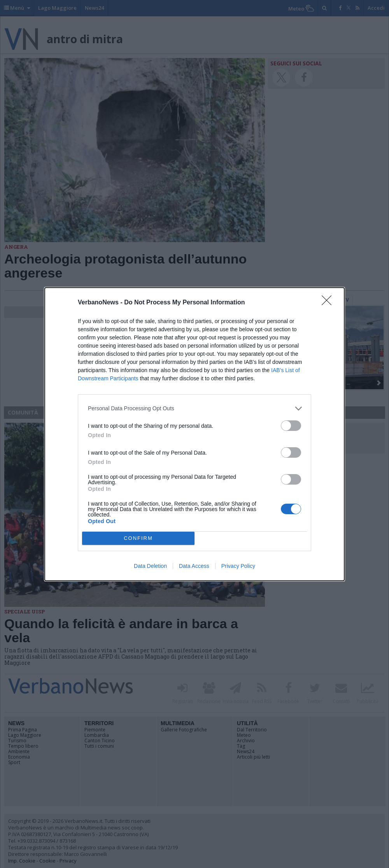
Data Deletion (150, 566)
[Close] (329, 303)
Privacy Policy (238, 566)
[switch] (291, 426)
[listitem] (194, 409)
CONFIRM (138, 538)
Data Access (194, 566)
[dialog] (194, 434)
